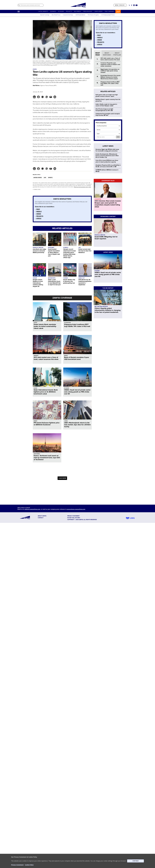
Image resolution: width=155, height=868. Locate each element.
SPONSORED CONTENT (108, 216)
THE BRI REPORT (108, 288)
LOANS (66, 421)
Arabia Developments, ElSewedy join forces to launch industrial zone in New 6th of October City (107, 156)
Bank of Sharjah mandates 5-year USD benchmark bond (77, 358)
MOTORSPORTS (52, 278)
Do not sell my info (74, 518)
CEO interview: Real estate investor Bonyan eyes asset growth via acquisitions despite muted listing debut (108, 204)
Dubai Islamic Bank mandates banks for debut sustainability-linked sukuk (45, 326)
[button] (77, 861)
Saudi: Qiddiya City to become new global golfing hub (69, 281)
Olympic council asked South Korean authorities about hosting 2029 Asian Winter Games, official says (70, 253)
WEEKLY (39, 211)
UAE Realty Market (80, 15)
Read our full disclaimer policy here (82, 187)
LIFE (45, 178)
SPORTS (50, 178)
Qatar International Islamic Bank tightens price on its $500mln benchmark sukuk (46, 392)
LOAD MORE (62, 478)
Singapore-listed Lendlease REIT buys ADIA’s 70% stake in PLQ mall (77, 325)
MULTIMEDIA (77, 11)
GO (118, 137)
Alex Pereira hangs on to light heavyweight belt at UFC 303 (104, 110)
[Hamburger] (19, 11)
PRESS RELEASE (88, 11)
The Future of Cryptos (93, 15)
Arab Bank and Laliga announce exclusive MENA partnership (39, 251)
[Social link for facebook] (132, 5)
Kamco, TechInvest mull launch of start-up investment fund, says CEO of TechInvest (47, 458)
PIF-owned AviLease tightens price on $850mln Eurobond (47, 424)
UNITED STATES (38, 178)
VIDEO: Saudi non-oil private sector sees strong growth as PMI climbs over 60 (77, 392)
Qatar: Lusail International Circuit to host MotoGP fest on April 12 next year (54, 282)
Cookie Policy (29, 865)
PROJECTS (69, 11)
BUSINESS (53, 11)
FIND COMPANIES (109, 11)
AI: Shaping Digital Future (108, 15)
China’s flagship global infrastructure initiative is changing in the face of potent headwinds (108, 310)
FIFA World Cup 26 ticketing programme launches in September (85, 282)
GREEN (39, 214)
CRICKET (35, 278)
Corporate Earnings (68, 15)
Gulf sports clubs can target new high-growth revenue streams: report (107, 96)
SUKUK (35, 323)
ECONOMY (61, 11)
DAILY (38, 209)
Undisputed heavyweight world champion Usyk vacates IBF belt (108, 114)
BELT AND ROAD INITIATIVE (101, 307)
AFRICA (39, 218)
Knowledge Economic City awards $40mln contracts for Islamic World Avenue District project (111, 77)
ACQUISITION (67, 323)
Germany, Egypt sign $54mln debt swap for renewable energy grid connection (107, 150)
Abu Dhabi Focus (56, 15)
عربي (118, 11)
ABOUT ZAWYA (42, 516)
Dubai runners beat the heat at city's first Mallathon (85, 251)
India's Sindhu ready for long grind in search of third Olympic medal (106, 105)
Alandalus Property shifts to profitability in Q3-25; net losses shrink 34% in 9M (108, 166)
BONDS (66, 356)
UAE (79, 248)
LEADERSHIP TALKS (108, 181)
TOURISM (65, 278)
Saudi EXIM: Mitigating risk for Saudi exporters (106, 238)
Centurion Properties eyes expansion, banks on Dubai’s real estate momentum (110, 64)
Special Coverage (45, 15)
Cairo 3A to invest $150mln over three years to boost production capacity (107, 161)
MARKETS (36, 356)
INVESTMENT (51, 248)
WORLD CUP (81, 278)
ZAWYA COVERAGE (62, 298)
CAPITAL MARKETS (43, 11)
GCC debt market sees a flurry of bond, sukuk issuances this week (46, 358)
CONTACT (41, 518)
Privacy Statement (17, 865)
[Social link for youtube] (137, 5)
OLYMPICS (66, 248)
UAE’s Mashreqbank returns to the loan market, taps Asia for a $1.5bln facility (77, 425)
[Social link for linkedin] (134, 5)
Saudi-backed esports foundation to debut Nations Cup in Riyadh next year (54, 253)
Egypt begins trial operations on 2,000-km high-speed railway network (110, 71)
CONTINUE (135, 861)
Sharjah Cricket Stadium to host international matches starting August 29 (38, 283)
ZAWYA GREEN (98, 11)
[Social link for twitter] (129, 5)
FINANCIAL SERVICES (38, 248)
